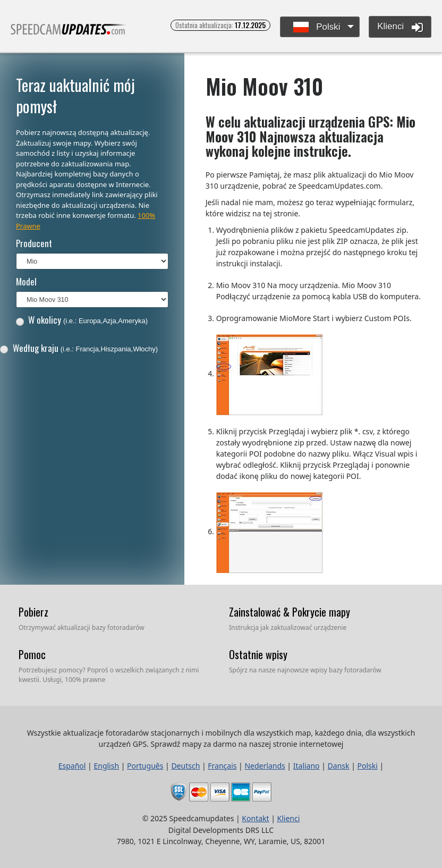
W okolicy (82, 320)
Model (26, 281)
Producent (34, 243)
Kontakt (255, 818)
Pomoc (32, 654)
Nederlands (265, 766)
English (106, 766)
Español (72, 766)
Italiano (307, 766)
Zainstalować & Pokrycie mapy (290, 612)
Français (222, 766)
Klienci (400, 27)
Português (145, 766)
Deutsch (185, 766)
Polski (317, 27)
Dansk (339, 766)
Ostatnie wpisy (258, 654)
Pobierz (33, 612)
